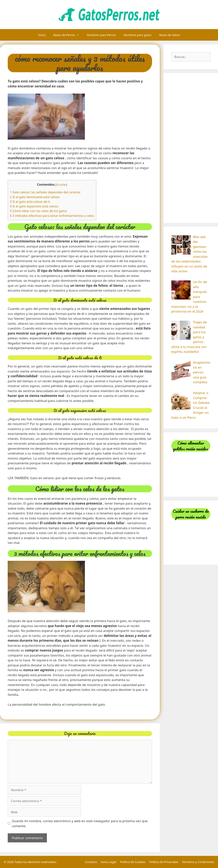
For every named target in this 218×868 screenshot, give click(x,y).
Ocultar (61, 185)
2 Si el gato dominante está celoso (35, 197)
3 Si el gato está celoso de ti (30, 202)
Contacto (91, 862)
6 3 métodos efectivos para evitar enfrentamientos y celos (52, 216)
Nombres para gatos (138, 35)
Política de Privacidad (164, 862)
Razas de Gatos (169, 35)
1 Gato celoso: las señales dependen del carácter (45, 192)
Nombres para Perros (101, 35)
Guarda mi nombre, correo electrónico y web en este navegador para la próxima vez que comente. (80, 823)
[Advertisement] (191, 148)
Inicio (42, 35)
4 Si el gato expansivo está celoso (34, 206)
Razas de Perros (68, 35)
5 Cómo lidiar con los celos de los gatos (38, 211)
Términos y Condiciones (198, 862)
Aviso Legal (109, 862)
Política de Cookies (133, 862)
